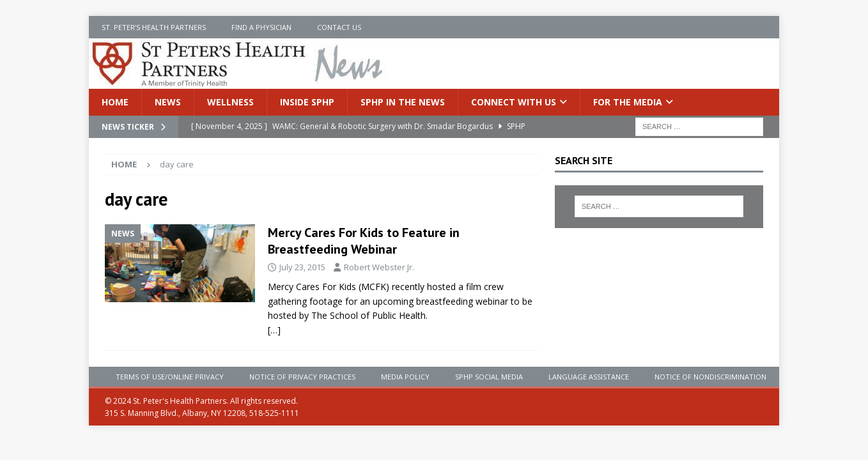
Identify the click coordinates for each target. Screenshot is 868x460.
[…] (274, 330)
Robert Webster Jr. (379, 267)
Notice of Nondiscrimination (710, 377)
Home (115, 102)
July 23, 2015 (302, 267)
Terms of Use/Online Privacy (170, 377)
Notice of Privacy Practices (302, 377)
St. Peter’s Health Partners (154, 27)
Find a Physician (261, 27)
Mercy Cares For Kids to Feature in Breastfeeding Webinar (364, 241)
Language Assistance (589, 377)
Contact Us (339, 27)
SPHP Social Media (489, 377)
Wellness (230, 102)
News (168, 102)
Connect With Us (514, 102)
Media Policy (405, 377)
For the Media (628, 102)
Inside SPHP (307, 102)
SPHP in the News (403, 102)
